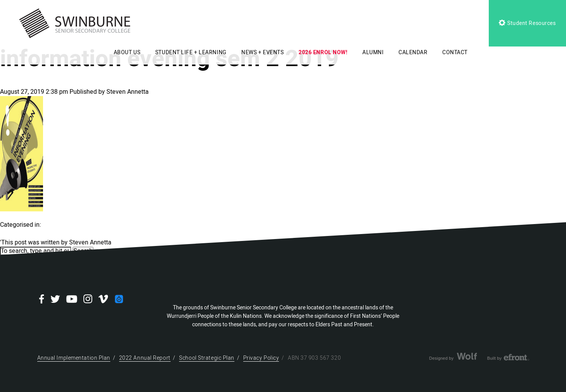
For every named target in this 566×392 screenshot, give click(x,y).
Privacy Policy (261, 358)
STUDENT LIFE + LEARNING (191, 52)
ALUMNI (373, 52)
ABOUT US (127, 52)
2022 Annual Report (145, 358)
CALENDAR (413, 52)
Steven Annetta (128, 92)
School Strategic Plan (207, 358)
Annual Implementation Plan (74, 358)
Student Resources (527, 23)
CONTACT (455, 52)
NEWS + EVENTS (262, 52)
